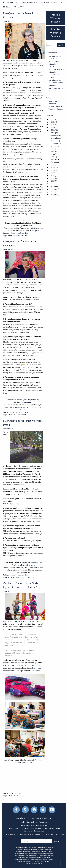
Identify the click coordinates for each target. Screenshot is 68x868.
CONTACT (18, 7)
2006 (53, 192)
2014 (53, 170)
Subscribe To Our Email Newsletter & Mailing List (34, 818)
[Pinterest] (34, 809)
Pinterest (26, 230)
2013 (53, 173)
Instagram (35, 230)
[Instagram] (25, 809)
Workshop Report (18, 793)
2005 (53, 194)
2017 (53, 133)
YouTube (23, 410)
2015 (53, 167)
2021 (53, 122)
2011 (53, 178)
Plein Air (31, 577)
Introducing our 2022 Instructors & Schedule (56, 69)
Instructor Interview (20, 233)
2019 (53, 127)
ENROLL (7, 7)
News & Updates (55, 106)
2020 (53, 125)
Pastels (24, 577)
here (30, 226)
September (55, 143)
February (54, 162)
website (33, 228)
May (52, 154)
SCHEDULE (55, 3)
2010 (53, 181)
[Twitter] (43, 809)
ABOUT (44, 3)
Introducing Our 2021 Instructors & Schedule (56, 83)
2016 (53, 165)
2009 (53, 184)
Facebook (23, 570)
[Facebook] (16, 809)
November (55, 138)
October (54, 141)
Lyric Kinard (21, 415)
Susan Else (20, 796)
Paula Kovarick (22, 235)
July (52, 149)
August (53, 146)
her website (31, 405)
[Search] (52, 45)
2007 (53, 189)
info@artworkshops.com (34, 831)
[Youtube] (52, 809)
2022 (53, 119)
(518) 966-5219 (29, 862)
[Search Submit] (61, 45)
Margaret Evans (14, 577)
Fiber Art (11, 235)
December (55, 135)
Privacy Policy (60, 834)
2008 (53, 186)
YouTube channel (25, 763)
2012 (53, 176)
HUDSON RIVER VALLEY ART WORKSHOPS (20, 3)
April (52, 157)
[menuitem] (20, 3)
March (53, 159)
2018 (53, 130)
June (52, 151)
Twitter (28, 407)
